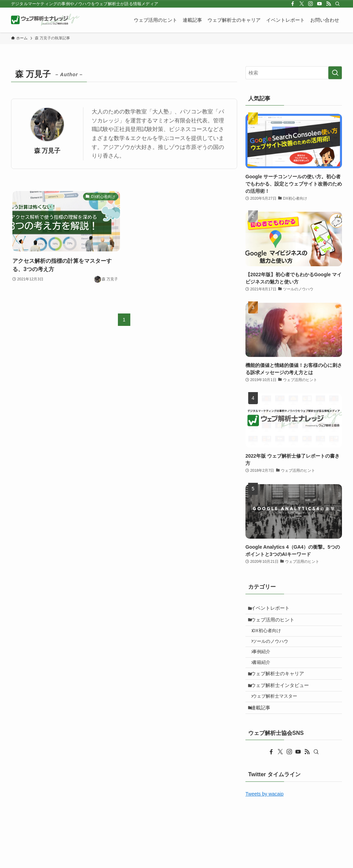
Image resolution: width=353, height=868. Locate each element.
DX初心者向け (271, 637)
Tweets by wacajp (265, 819)
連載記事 (264, 731)
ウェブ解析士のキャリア (281, 690)
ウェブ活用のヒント (276, 623)
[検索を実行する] (335, 73)
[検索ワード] (294, 73)
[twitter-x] (302, 4)
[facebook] (293, 4)
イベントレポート (273, 609)
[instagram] (311, 4)
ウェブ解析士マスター (279, 718)
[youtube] (320, 4)
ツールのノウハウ (274, 650)
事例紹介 (265, 663)
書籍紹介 (265, 676)
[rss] (329, 4)
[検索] (337, 4)
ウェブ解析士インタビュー (283, 704)
